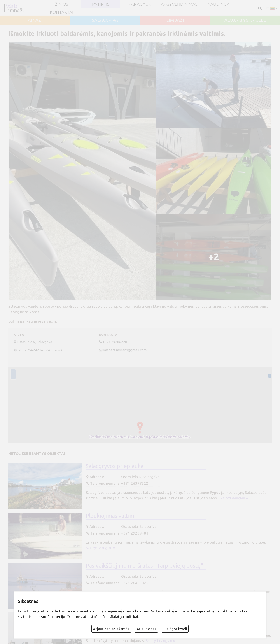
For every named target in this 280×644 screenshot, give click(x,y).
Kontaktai (62, 12)
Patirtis (101, 4)
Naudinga (218, 4)
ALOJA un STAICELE (245, 20)
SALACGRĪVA (105, 20)
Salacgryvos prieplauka (115, 466)
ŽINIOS (62, 4)
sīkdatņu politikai (124, 617)
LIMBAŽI (175, 20)
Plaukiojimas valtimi (111, 516)
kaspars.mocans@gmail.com (125, 350)
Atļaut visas (146, 629)
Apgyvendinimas (179, 4)
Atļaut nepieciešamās (111, 629)
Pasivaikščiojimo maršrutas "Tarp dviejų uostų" (144, 566)
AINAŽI (35, 20)
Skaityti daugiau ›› (233, 498)
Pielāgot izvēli (175, 629)
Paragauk (140, 4)
